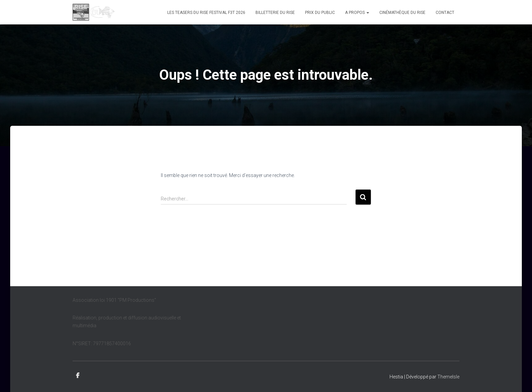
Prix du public (320, 13)
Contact (445, 13)
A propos (357, 13)
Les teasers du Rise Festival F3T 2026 (206, 13)
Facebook (78, 376)
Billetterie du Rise (275, 13)
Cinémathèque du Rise (402, 13)
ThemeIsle (448, 377)
